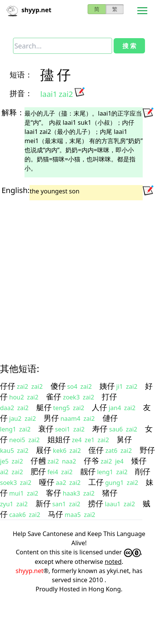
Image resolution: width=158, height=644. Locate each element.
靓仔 (88, 471)
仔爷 (91, 461)
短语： (21, 75)
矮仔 (139, 461)
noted (113, 562)
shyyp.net (30, 571)
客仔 (54, 493)
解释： (13, 112)
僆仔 (110, 418)
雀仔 (54, 397)
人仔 (99, 407)
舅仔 (124, 439)
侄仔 (96, 450)
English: (15, 190)
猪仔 (110, 493)
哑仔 (47, 482)
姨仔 (107, 386)
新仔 (43, 503)
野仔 (147, 450)
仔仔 (8, 386)
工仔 (96, 482)
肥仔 (38, 471)
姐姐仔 (59, 439)
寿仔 (100, 429)
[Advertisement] (72, 275)
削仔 (143, 471)
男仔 (51, 418)
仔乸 (38, 461)
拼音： (21, 93)
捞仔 (96, 503)
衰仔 (46, 429)
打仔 (109, 397)
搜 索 (129, 46)
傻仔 (58, 386)
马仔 (55, 514)
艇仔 (44, 407)
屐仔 (44, 450)
